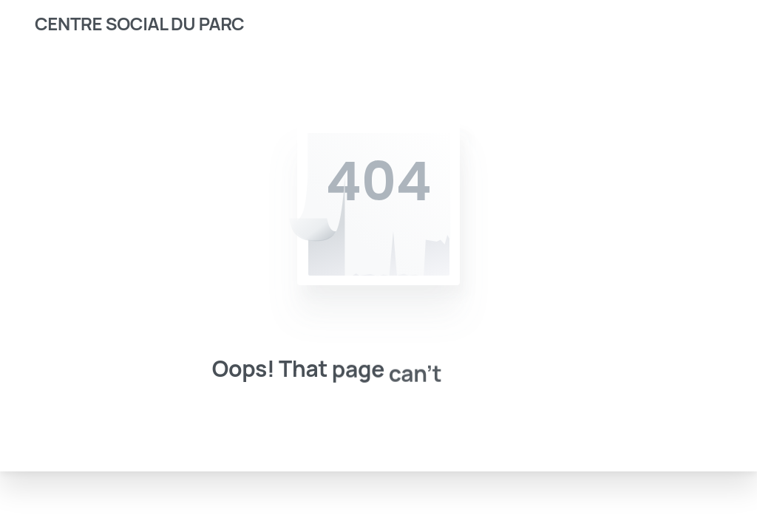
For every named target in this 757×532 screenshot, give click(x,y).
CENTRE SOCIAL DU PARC (139, 23)
